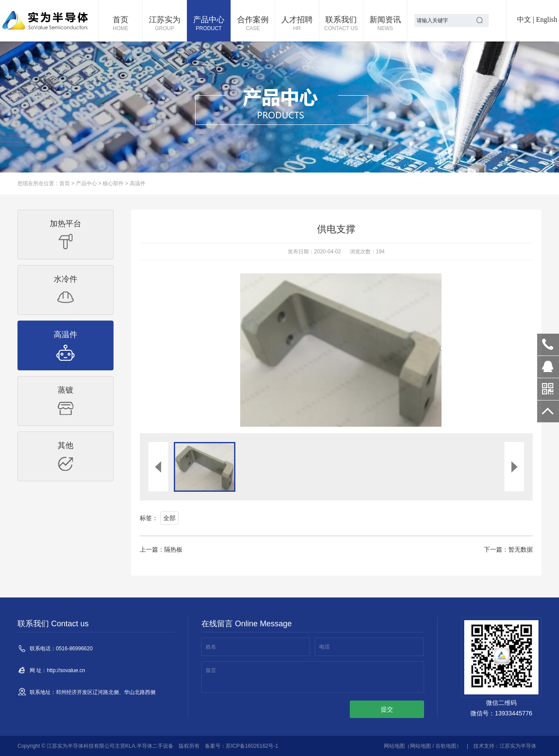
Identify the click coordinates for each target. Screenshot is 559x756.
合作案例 (253, 24)
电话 (324, 647)
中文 (524, 19)
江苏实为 (165, 24)
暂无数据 (521, 549)
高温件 (138, 183)
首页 (121, 24)
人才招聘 (297, 24)
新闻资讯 (385, 24)
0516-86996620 (548, 345)
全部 (169, 518)
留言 (211, 670)
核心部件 (113, 183)
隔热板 (173, 549)
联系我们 (341, 24)
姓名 (211, 647)
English (547, 19)
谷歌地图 (446, 746)
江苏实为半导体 (518, 746)
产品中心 (209, 24)
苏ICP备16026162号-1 (252, 746)
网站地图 (394, 746)
